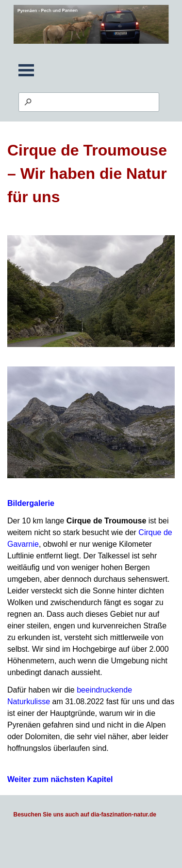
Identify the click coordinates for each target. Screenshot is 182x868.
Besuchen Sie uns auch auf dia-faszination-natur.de (85, 815)
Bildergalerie (31, 503)
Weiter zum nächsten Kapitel (60, 779)
